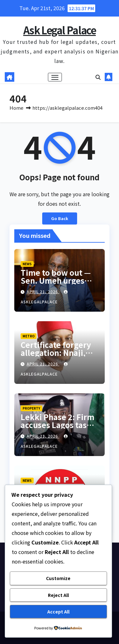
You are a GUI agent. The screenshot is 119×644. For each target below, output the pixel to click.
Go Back (60, 218)
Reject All (58, 595)
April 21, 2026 (43, 291)
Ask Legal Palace (60, 30)
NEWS (27, 264)
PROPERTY (31, 408)
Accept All (58, 612)
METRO (29, 336)
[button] (98, 77)
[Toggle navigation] (55, 77)
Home (17, 108)
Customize (58, 578)
